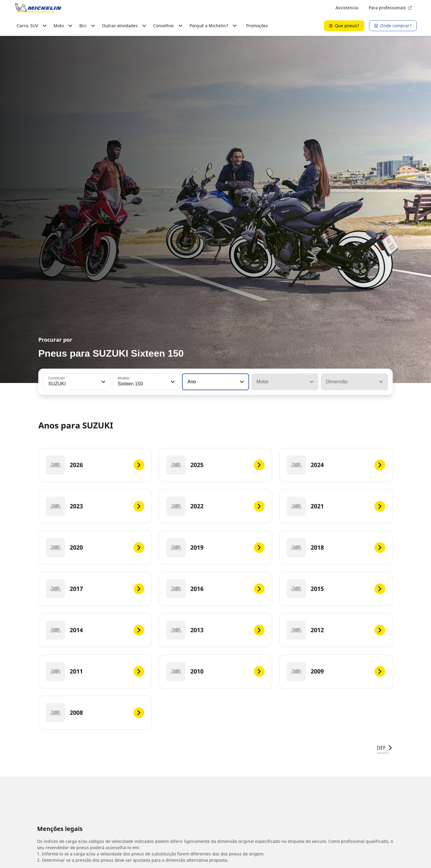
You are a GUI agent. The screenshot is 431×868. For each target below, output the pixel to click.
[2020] (95, 548)
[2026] (95, 465)
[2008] (95, 713)
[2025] (216, 465)
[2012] (336, 630)
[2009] (336, 671)
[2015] (336, 589)
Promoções (257, 26)
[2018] (336, 548)
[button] (103, 382)
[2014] (95, 630)
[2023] (95, 506)
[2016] (216, 589)
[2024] (336, 465)
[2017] (95, 589)
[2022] (216, 506)
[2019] (216, 548)
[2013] (216, 630)
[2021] (336, 506)
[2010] (216, 671)
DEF (385, 748)
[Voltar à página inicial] (38, 8)
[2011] (95, 671)
